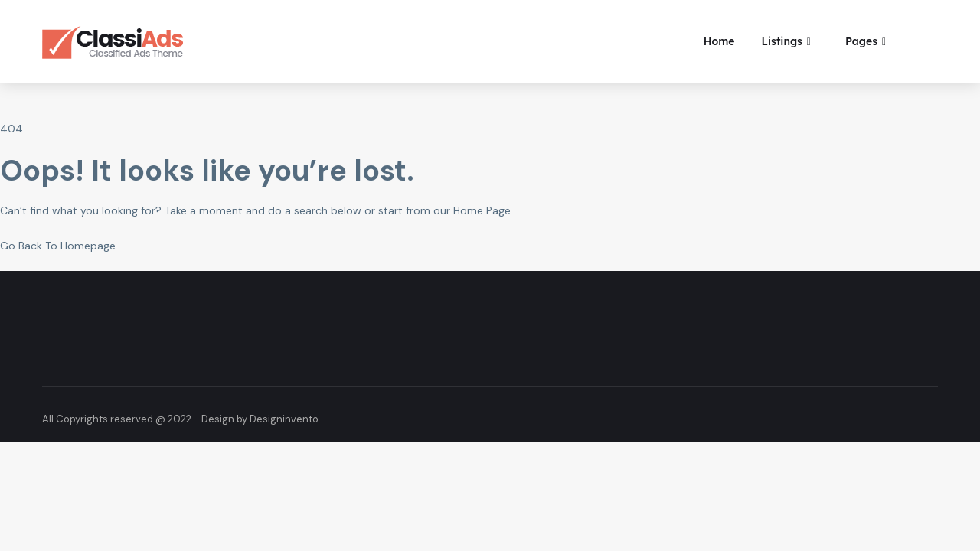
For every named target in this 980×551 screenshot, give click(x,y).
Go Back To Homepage (58, 246)
